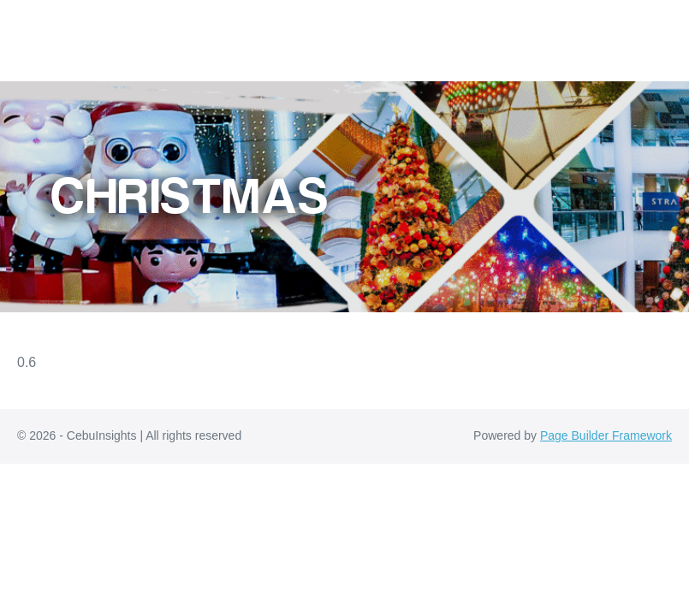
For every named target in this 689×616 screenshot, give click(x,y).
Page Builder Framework (606, 435)
